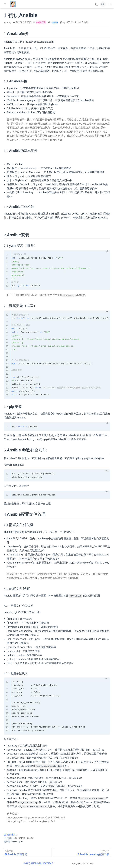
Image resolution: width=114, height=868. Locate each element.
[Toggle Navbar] (109, 4)
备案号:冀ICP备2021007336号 (39, 863)
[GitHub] (97, 4)
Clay (9, 22)
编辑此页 (11, 834)
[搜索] (103, 4)
